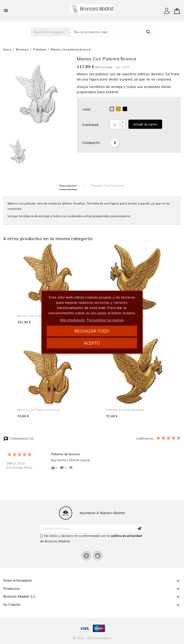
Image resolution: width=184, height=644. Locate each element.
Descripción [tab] (68, 186)
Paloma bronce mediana (125, 410)
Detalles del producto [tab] (108, 186)
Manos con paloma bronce (39, 316)
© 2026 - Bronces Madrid (92, 638)
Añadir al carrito (145, 124)
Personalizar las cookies (105, 320)
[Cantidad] (115, 124)
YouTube (98, 556)
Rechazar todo (92, 331)
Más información (73, 320)
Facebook (86, 556)
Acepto (92, 343)
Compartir (115, 143)
